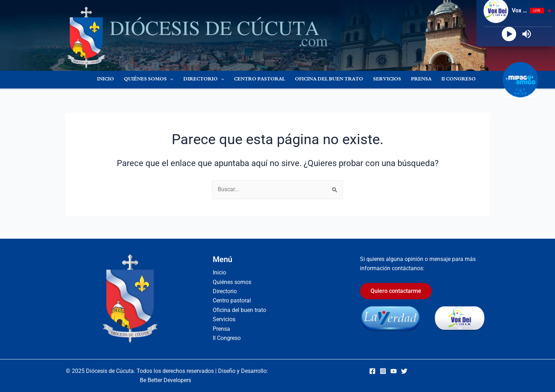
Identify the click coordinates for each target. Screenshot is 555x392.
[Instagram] (383, 371)
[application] (170, 80)
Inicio (105, 79)
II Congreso (459, 79)
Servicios (387, 79)
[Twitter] (404, 371)
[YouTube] (394, 371)
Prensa (421, 79)
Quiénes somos (148, 80)
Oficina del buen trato (329, 79)
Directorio (204, 80)
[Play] (509, 34)
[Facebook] (372, 371)
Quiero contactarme (396, 291)
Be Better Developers (165, 380)
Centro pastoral (259, 79)
